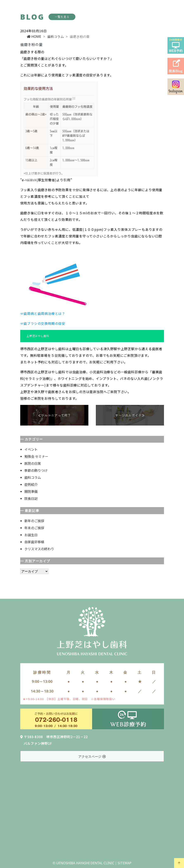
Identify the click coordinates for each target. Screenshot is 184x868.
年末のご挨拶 (34, 528)
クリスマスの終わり (39, 549)
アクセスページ (92, 757)
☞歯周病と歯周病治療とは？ (43, 313)
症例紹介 (31, 484)
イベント (31, 449)
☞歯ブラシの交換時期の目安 (43, 323)
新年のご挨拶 (34, 521)
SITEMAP (124, 863)
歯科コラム (56, 37)
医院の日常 (33, 463)
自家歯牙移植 (34, 542)
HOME (34, 37)
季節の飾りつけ (36, 470)
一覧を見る (62, 17)
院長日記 (31, 498)
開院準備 (31, 491)
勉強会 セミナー (36, 456)
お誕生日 (31, 535)
